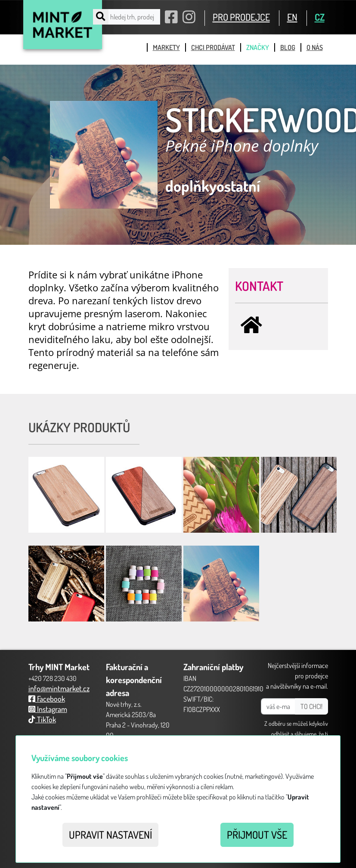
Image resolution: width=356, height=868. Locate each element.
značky (258, 47)
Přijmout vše (257, 835)
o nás (315, 47)
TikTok (42, 719)
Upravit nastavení (110, 835)
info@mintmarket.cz (59, 688)
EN (292, 17)
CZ (320, 17)
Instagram (48, 709)
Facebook (47, 699)
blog (288, 47)
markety (166, 47)
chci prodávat (213, 47)
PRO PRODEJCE (241, 17)
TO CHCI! (311, 706)
